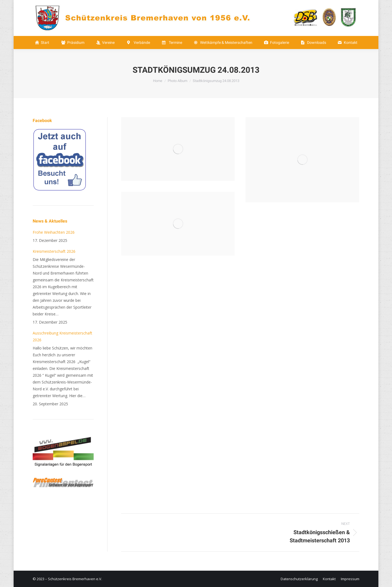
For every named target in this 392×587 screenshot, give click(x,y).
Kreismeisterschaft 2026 (54, 251)
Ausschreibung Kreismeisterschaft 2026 (62, 336)
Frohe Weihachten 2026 (54, 232)
